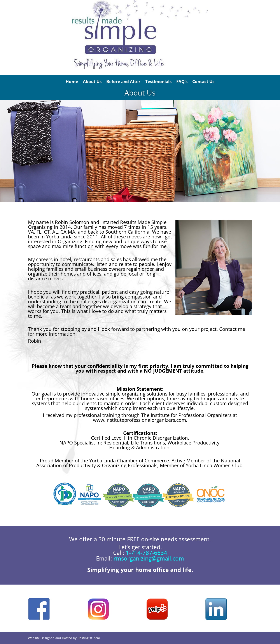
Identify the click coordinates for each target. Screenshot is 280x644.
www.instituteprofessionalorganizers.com (139, 420)
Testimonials (158, 82)
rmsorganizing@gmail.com (149, 558)
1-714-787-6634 (146, 553)
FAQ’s (182, 82)
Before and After (123, 82)
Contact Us (203, 82)
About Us (92, 82)
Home (72, 82)
